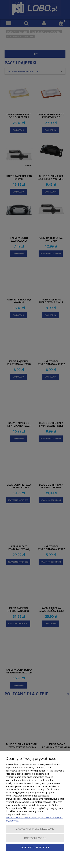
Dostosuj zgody (35, 838)
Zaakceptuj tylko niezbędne (35, 829)
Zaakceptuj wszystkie (35, 847)
